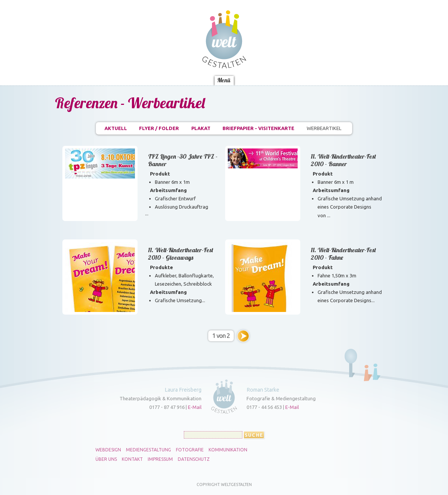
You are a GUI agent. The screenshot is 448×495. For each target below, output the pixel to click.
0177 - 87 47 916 (167, 407)
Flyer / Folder (159, 128)
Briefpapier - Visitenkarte (258, 128)
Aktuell (116, 128)
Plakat (201, 128)
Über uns (106, 459)
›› (243, 336)
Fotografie (190, 450)
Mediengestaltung (148, 450)
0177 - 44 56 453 (264, 407)
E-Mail (195, 407)
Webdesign (108, 450)
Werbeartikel (324, 128)
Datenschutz (194, 459)
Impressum (160, 459)
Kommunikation (228, 450)
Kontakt (132, 459)
